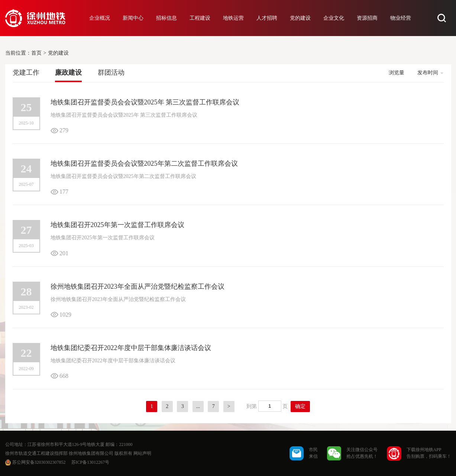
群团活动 (111, 72)
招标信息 (166, 18)
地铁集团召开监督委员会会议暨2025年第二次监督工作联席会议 (144, 163)
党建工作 (26, 72)
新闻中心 (133, 18)
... (198, 406)
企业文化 (334, 18)
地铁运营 (233, 18)
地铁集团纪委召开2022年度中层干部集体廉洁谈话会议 (131, 348)
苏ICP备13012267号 (90, 462)
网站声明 (142, 453)
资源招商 (367, 18)
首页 (36, 53)
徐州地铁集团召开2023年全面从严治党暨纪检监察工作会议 (138, 286)
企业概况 (100, 18)
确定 (300, 406)
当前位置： (18, 53)
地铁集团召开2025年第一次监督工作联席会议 (117, 225)
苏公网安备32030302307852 (39, 462)
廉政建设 (68, 72)
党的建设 (300, 18)
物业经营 (401, 18)
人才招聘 (267, 18)
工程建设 (200, 18)
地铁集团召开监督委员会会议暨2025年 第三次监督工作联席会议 (145, 102)
